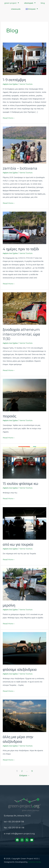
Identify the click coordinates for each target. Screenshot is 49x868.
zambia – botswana (20, 168)
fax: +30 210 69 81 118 (14, 828)
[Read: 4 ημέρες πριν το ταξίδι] (24, 228)
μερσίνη (9, 605)
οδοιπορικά (30, 3)
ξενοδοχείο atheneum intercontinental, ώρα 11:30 (21, 334)
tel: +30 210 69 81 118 (14, 822)
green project (12, 3)
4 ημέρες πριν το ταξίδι (21, 249)
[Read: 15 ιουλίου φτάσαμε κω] (24, 462)
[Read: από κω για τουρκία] (24, 523)
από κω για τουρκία (18, 544)
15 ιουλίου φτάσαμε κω (20, 484)
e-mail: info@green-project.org (19, 834)
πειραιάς (10, 416)
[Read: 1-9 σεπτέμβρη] (24, 59)
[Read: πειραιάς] (24, 395)
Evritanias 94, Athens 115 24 (17, 816)
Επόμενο (24, 775)
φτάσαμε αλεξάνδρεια (20, 670)
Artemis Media (34, 862)
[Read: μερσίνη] (24, 584)
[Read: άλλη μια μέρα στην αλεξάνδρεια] (24, 716)
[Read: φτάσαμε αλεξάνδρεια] (24, 648)
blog (43, 3)
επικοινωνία (16, 9)
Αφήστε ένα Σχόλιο (10, 84)
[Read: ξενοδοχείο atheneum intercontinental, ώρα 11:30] (24, 308)
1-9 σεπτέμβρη (14, 80)
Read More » (9, 118)
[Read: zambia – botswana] (24, 145)
